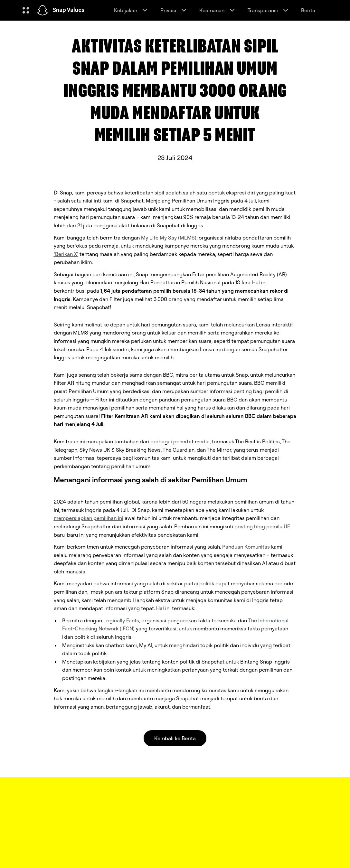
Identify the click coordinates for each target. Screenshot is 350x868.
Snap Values (69, 10)
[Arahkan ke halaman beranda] (43, 10)
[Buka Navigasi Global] (26, 10)
